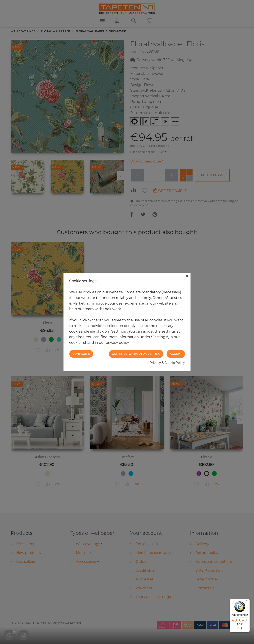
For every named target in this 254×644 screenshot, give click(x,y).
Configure (81, 354)
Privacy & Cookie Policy (167, 363)
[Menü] (247, 602)
